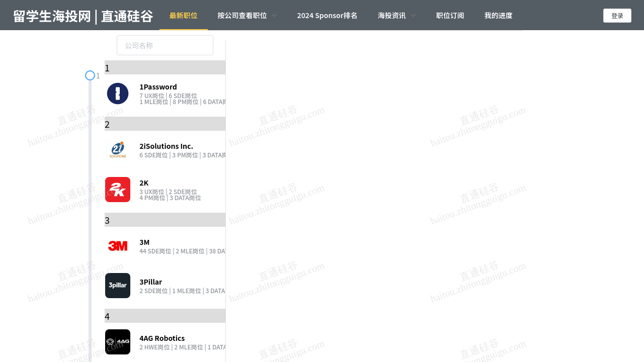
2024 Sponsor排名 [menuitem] (328, 15)
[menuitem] (248, 15)
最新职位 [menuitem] (184, 15)
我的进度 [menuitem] (499, 15)
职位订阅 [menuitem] (450, 15)
